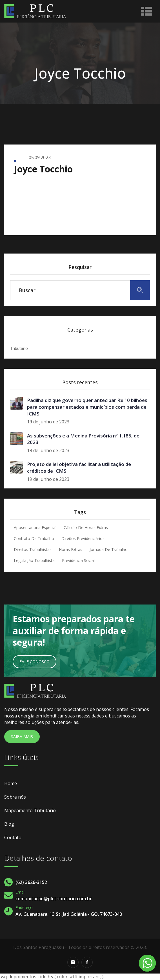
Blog (9, 824)
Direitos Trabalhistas (33, 549)
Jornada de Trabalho (109, 549)
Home (11, 783)
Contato (13, 837)
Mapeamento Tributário (30, 810)
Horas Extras (71, 549)
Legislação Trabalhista (34, 560)
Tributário (19, 348)
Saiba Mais (22, 736)
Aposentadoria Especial (35, 527)
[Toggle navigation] (146, 11)
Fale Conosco (35, 662)
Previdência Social (78, 560)
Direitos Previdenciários (83, 538)
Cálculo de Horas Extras (86, 527)
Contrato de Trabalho (34, 538)
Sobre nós (15, 797)
